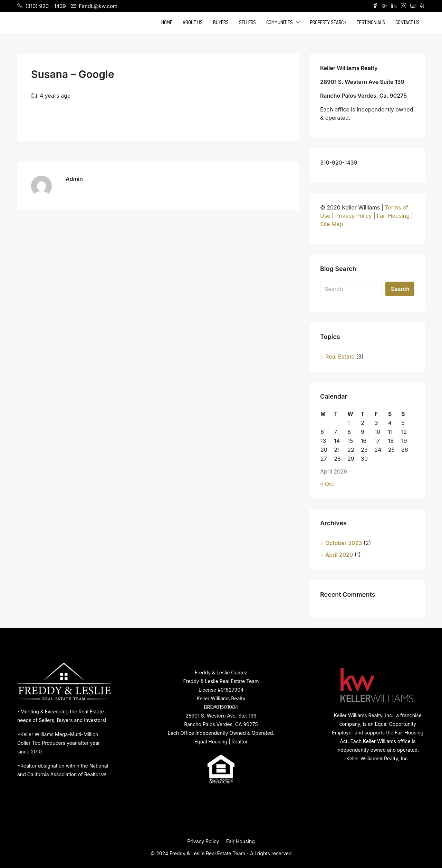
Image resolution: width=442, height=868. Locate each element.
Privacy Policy (354, 216)
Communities (280, 22)
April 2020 (339, 555)
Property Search (328, 22)
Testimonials (371, 22)
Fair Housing (393, 216)
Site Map (331, 224)
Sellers (247, 22)
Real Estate (340, 357)
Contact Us (407, 22)
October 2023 (344, 543)
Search (400, 289)
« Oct (327, 484)
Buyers (221, 22)
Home (167, 22)
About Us (193, 22)
